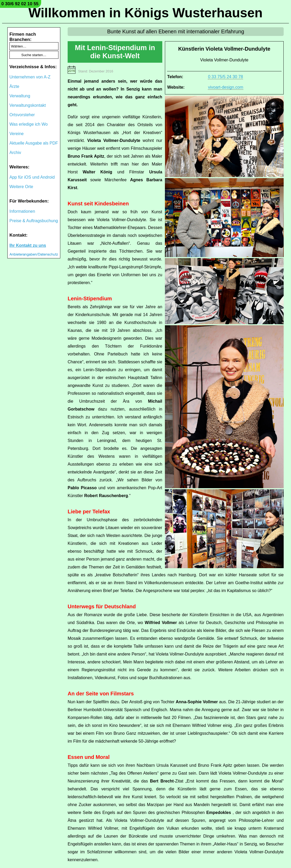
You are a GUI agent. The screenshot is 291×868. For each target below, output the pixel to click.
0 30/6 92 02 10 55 (20, 4)
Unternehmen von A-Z (30, 77)
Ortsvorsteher (22, 115)
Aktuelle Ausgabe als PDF (34, 143)
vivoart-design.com (225, 87)
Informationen (22, 211)
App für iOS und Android (32, 177)
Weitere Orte (21, 187)
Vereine (17, 134)
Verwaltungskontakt (28, 105)
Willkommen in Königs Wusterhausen (145, 13)
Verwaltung (20, 96)
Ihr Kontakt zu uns (28, 245)
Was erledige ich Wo (29, 124)
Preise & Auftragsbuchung (34, 221)
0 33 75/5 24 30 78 (225, 77)
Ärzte (14, 86)
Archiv (15, 153)
